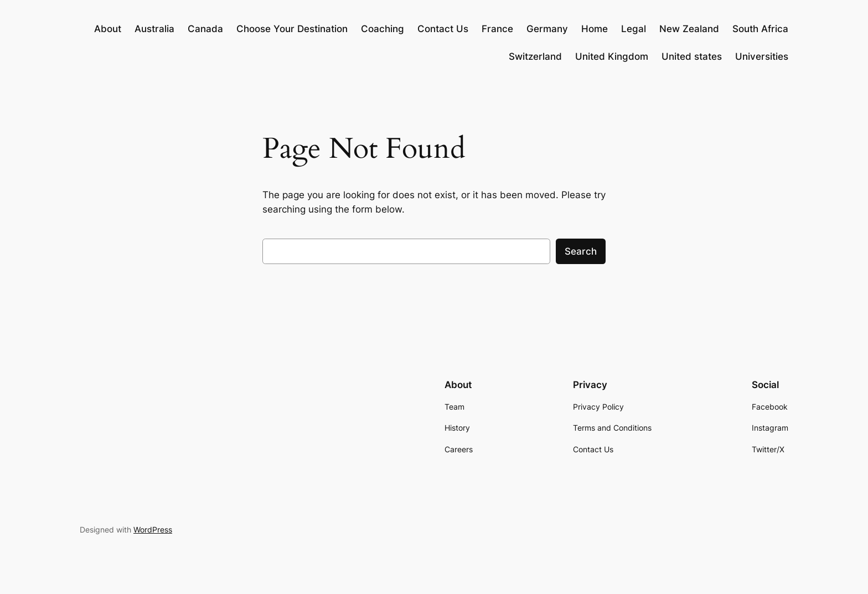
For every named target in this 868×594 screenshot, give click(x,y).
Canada (205, 29)
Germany (547, 29)
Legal (634, 29)
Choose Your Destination (292, 29)
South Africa (760, 29)
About (108, 29)
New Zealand (689, 29)
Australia (154, 29)
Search (581, 251)
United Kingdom (612, 56)
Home (595, 29)
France (497, 29)
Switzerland (535, 56)
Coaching (383, 29)
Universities (762, 56)
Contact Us (443, 29)
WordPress (153, 530)
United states (692, 56)
